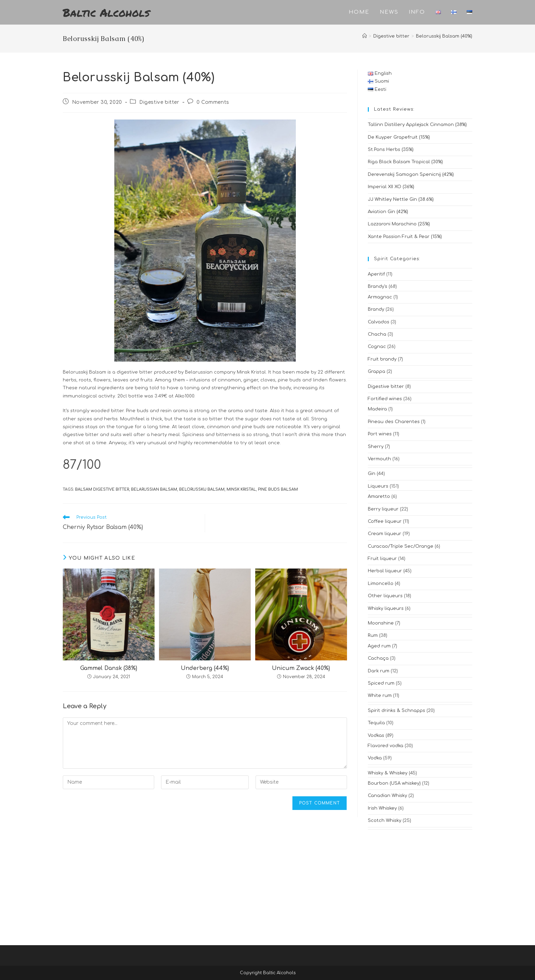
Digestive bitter (159, 102)
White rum (380, 696)
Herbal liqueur (385, 571)
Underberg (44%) (205, 668)
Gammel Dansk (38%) (109, 668)
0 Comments (213, 102)
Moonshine (381, 623)
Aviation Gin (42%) (388, 212)
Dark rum (379, 671)
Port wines (380, 434)
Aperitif (376, 274)
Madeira (377, 409)
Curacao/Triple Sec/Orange (401, 546)
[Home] (365, 36)
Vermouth (379, 459)
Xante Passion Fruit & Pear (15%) (405, 237)
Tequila (376, 723)
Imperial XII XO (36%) (391, 187)
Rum (373, 635)
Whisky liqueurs (386, 608)
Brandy (376, 309)
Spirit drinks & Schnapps (396, 711)
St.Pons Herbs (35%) (391, 150)
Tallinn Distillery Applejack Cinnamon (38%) (417, 125)
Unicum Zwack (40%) (301, 668)
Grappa (377, 372)
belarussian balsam (154, 489)
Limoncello (381, 584)
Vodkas (376, 736)
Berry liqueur (383, 509)
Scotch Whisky (385, 821)
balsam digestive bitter (102, 489)
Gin (372, 474)
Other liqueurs (385, 596)
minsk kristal (241, 489)
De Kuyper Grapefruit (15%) (399, 137)
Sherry (376, 447)
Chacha (377, 334)
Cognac (377, 347)
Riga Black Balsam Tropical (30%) (405, 162)
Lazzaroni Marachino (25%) (399, 224)
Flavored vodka (386, 746)
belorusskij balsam (202, 489)
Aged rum (379, 646)
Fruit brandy (382, 359)
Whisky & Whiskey (388, 773)
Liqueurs (378, 486)
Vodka (375, 758)
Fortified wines (385, 399)
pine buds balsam (278, 489)
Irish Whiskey (382, 808)
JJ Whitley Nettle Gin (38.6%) (401, 199)
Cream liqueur (385, 534)
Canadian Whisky (387, 796)
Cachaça (378, 658)
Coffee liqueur (385, 521)
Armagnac (380, 297)
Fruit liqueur (382, 559)
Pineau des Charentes (394, 422)
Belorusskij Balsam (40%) (444, 36)
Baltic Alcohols (106, 12)
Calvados (379, 322)
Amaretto (379, 496)
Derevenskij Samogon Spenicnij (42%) (411, 174)
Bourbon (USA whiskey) (394, 783)
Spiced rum (381, 683)
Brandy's (378, 286)
